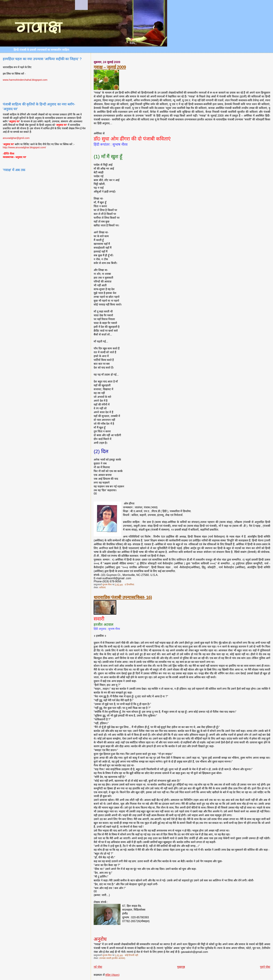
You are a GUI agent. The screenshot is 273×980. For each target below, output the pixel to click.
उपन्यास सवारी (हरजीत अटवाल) (112, 958)
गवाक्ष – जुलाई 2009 (110, 67)
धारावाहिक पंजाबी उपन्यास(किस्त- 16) (123, 597)
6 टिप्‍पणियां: (130, 585)
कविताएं (102, 588)
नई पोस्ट (98, 967)
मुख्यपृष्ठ (181, 967)
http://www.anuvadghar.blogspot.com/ (24, 147)
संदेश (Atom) (112, 975)
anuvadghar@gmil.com (16, 138)
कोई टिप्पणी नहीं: (132, 955)
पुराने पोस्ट (265, 967)
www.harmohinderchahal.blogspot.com (25, 80)
